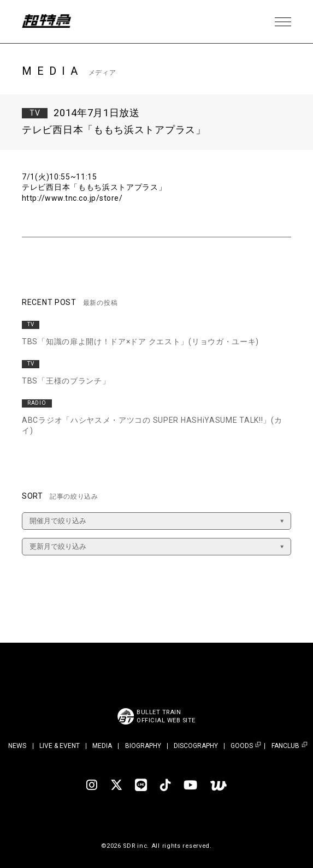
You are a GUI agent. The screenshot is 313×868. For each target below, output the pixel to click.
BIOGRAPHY (143, 746)
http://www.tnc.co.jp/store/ (74, 198)
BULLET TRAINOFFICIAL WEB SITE (166, 716)
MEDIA (102, 746)
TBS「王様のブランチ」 (66, 381)
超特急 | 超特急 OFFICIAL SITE (49, 22)
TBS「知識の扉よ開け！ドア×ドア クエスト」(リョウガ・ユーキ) (140, 342)
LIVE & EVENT (60, 746)
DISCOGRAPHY (196, 746)
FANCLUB (285, 746)
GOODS (242, 746)
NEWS (17, 746)
